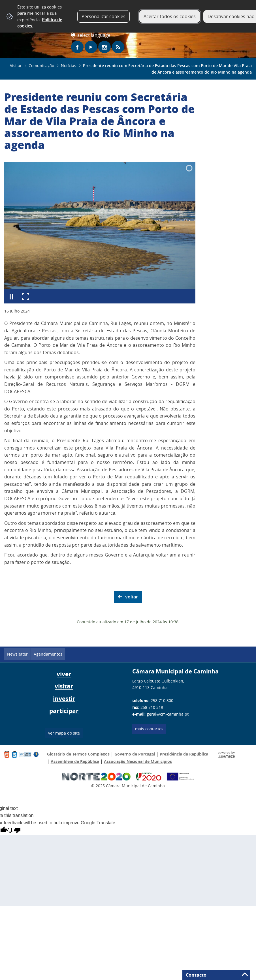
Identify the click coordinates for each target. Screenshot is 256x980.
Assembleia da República (75, 761)
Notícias (69, 66)
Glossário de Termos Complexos (78, 754)
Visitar (16, 66)
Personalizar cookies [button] (104, 16)
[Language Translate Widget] (95, 35)
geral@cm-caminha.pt (168, 714)
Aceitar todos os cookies (170, 16)
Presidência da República (184, 754)
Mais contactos (149, 729)
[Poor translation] (14, 830)
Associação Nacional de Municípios (138, 761)
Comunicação (41, 66)
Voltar (132, 597)
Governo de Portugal (135, 754)
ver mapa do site (64, 733)
